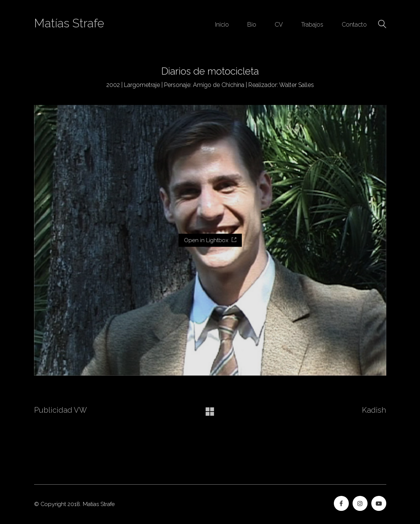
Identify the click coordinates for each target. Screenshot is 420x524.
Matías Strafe (69, 23)
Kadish (374, 410)
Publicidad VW (61, 410)
